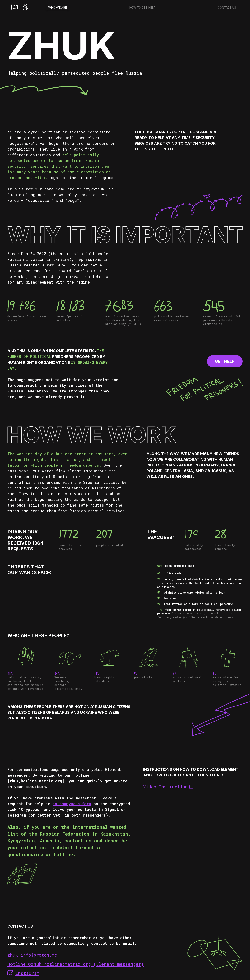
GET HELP (225, 361)
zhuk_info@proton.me (32, 955)
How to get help (142, 8)
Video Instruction (165, 787)
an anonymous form (72, 804)
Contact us (227, 8)
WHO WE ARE (57, 8)
